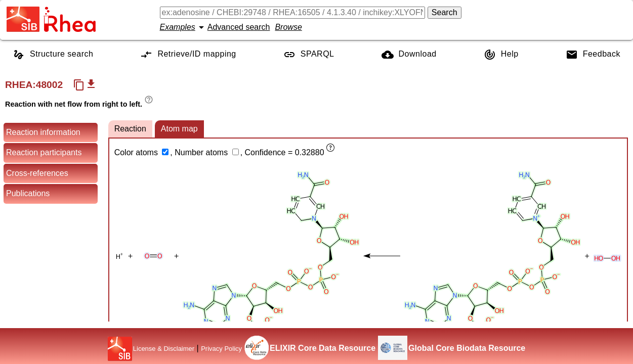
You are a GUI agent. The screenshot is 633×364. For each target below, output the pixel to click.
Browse (288, 27)
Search (445, 12)
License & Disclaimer (164, 349)
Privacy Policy (221, 349)
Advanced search (239, 27)
